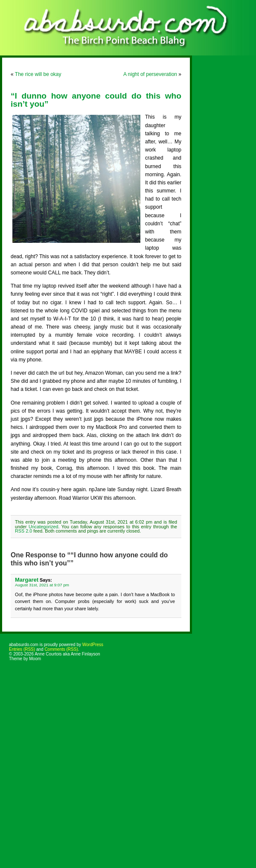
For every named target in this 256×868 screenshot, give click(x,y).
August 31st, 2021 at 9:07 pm (42, 585)
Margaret (27, 580)
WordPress (93, 645)
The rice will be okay (38, 74)
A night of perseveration (150, 74)
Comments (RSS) (61, 649)
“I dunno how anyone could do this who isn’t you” (96, 100)
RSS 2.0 (23, 531)
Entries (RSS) (22, 649)
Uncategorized (44, 527)
